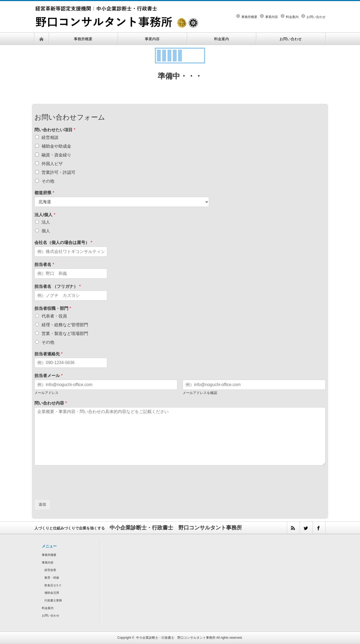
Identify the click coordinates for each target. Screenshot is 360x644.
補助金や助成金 (56, 146)
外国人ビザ (52, 164)
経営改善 (50, 570)
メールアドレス (46, 393)
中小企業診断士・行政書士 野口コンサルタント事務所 (176, 638)
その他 (48, 181)
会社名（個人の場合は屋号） (63, 242)
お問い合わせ (316, 17)
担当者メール (49, 376)
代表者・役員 (54, 316)
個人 (46, 231)
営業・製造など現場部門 (65, 334)
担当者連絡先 (49, 354)
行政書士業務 (53, 600)
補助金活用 (52, 593)
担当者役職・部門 (53, 308)
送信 (42, 504)
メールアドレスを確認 (200, 393)
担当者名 (44, 264)
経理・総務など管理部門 (65, 325)
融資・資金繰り (56, 155)
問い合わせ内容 (51, 403)
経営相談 (50, 137)
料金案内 (292, 17)
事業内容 (272, 17)
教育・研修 (52, 578)
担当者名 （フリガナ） (58, 286)
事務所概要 (249, 17)
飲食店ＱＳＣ (53, 585)
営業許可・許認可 (58, 172)
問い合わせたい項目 (55, 130)
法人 (46, 222)
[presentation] (75, 491)
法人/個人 (45, 215)
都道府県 (44, 193)
